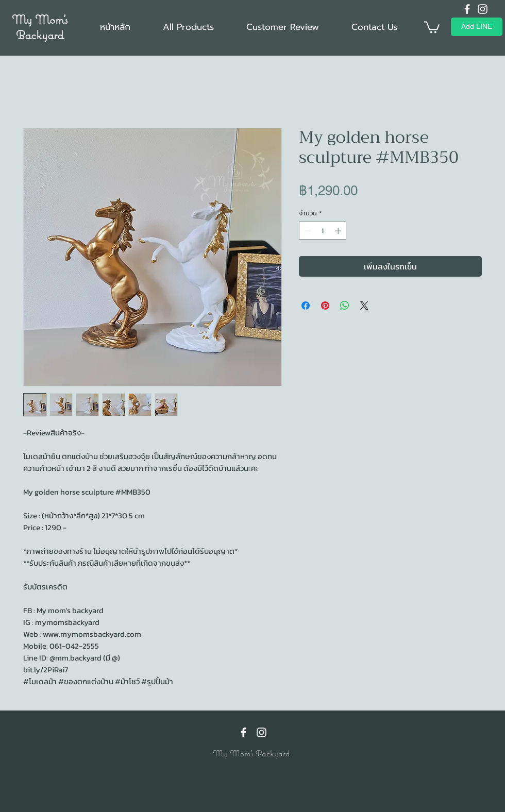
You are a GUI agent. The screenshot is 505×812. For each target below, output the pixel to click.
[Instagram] (483, 9)
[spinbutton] (323, 231)
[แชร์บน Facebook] (306, 306)
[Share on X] (364, 306)
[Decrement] (307, 231)
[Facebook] (467, 9)
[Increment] (339, 231)
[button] (432, 27)
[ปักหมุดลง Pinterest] (325, 306)
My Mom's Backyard (40, 27)
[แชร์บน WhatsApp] (345, 306)
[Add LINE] (477, 27)
